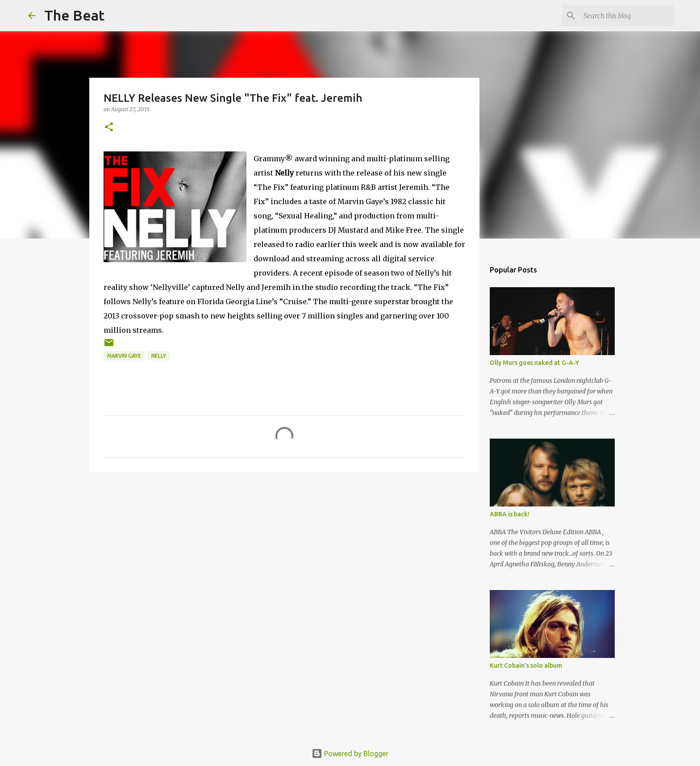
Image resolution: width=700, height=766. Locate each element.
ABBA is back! (510, 514)
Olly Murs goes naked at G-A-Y (534, 363)
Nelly (159, 356)
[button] (109, 128)
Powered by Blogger (350, 753)
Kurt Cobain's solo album (526, 666)
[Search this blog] (627, 16)
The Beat (74, 15)
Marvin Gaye (124, 356)
